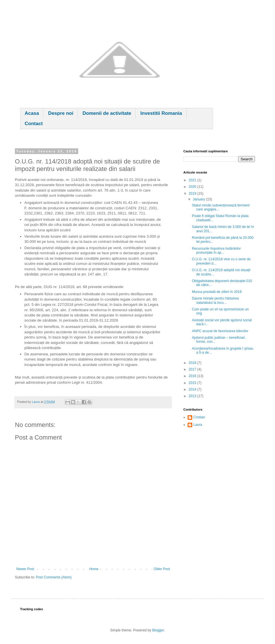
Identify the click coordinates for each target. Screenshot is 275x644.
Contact (34, 124)
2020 (193, 187)
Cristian (199, 417)
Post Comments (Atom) (54, 577)
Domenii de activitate (107, 113)
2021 (193, 180)
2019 (193, 194)
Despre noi (61, 113)
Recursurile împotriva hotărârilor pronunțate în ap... (216, 251)
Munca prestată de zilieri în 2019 (217, 292)
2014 (193, 389)
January (199, 199)
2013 (193, 396)
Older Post (162, 569)
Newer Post (25, 569)
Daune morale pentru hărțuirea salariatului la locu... (215, 300)
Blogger (158, 630)
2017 (193, 369)
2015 (193, 383)
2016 (193, 376)
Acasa (32, 113)
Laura (198, 425)
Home (94, 569)
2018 (193, 363)
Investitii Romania (161, 113)
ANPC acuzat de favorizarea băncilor (220, 331)
